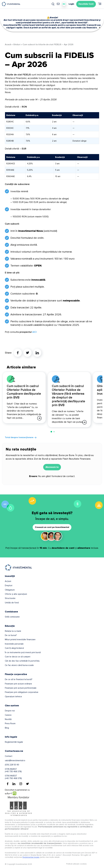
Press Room (10, 723)
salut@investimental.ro (15, 760)
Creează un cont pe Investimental (52, 527)
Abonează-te (52, 467)
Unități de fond (12, 603)
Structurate (10, 598)
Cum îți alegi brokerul (14, 648)
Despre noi (10, 711)
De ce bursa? (11, 635)
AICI (34, 332)
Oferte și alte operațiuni (16, 594)
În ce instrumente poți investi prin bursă (23, 652)
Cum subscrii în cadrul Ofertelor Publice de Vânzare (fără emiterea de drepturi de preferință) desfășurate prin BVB (68, 396)
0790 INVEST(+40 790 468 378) (13, 777)
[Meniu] (100, 4)
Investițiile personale (14, 644)
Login (71, 4)
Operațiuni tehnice (13, 697)
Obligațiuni (10, 590)
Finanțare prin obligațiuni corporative (22, 692)
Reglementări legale (14, 742)
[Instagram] (21, 784)
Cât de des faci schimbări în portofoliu (22, 661)
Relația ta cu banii (13, 631)
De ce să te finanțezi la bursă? (19, 679)
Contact (9, 756)
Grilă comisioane (12, 617)
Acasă (8, 45)
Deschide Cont (86, 4)
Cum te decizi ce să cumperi (18, 657)
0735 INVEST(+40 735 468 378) (13, 770)
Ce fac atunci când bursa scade (19, 665)
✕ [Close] (100, 28)
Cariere (8, 715)
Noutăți (8, 719)
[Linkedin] (14, 784)
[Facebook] (8, 784)
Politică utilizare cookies (76, 864)
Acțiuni (8, 581)
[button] (51, 432)
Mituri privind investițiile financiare (20, 640)
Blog (7, 728)
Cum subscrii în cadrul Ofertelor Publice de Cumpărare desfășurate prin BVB (24, 392)
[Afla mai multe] (39, 418)
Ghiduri (17, 45)
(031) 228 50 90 (12, 765)
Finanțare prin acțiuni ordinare (18, 684)
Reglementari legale (31, 857)
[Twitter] (27, 784)
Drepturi (9, 585)
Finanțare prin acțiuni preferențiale (21, 688)
